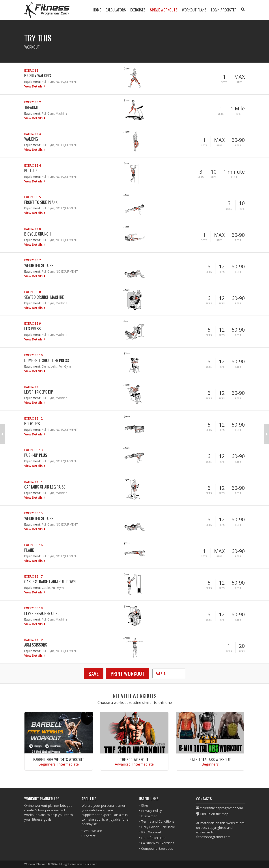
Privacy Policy (151, 810)
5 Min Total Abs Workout (210, 759)
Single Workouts (164, 10)
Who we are (93, 831)
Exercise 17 (33, 576)
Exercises (138, 10)
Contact (90, 836)
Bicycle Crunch (37, 234)
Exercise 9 (33, 323)
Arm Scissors (36, 645)
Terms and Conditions (158, 821)
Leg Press (32, 328)
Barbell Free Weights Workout (59, 759)
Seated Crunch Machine (44, 297)
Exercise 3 (33, 134)
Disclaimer (149, 816)
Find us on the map (214, 814)
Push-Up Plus (36, 455)
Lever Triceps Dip (39, 392)
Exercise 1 (33, 70)
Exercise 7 (33, 260)
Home (97, 10)
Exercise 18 (33, 608)
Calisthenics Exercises (158, 843)
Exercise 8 (33, 292)
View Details (34, 86)
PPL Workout (151, 832)
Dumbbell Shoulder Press (47, 360)
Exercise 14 (33, 482)
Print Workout (127, 673)
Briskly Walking (38, 75)
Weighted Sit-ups (39, 265)
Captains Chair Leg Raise (45, 487)
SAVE (94, 673)
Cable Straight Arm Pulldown (50, 581)
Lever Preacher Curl (42, 613)
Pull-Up (31, 170)
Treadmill (33, 107)
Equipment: (33, 82)
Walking (31, 139)
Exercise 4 (33, 165)
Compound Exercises (157, 848)
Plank (29, 550)
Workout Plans (194, 10)
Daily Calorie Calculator (158, 827)
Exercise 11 (33, 387)
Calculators (116, 10)
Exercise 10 (33, 355)
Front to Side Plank (41, 202)
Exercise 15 (33, 513)
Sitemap (92, 864)
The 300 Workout (134, 759)
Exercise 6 (33, 229)
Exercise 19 (33, 640)
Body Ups (32, 423)
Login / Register (224, 10)
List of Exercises (154, 838)
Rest (238, 145)
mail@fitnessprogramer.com (221, 808)
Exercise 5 (33, 197)
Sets (224, 82)
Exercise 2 (33, 102)
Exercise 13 (33, 450)
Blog (145, 805)
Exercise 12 (33, 418)
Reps (240, 82)
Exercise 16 (33, 545)
